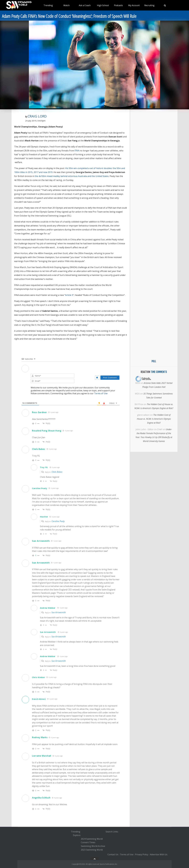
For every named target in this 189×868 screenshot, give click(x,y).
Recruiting (149, 5)
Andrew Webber (48, 608)
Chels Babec (39, 449)
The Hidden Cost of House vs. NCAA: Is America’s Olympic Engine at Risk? (154, 419)
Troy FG (44, 467)
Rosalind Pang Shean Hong (47, 431)
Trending (48, 5)
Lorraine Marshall (42, 756)
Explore (77, 835)
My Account (134, 5)
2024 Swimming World (92, 839)
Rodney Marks (40, 737)
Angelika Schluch (41, 798)
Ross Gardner (39, 412)
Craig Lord (37, 116)
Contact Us (113, 854)
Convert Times (88, 843)
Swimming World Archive (93, 846)
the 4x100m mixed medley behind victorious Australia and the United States (72, 176)
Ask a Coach (85, 5)
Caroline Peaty (58, 521)
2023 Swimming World (92, 850)
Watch (66, 5)
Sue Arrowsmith (41, 541)
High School (103, 5)
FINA (77, 151)
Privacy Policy (142, 854)
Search (109, 832)
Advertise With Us (159, 854)
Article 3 (69, 295)
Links (115, 832)
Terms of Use (101, 393)
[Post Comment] (110, 378)
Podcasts (118, 5)
